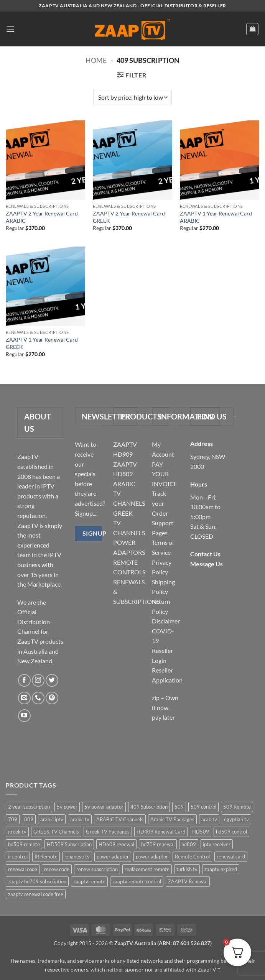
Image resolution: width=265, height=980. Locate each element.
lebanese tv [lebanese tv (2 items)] (77, 857)
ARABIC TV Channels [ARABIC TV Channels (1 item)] (120, 819)
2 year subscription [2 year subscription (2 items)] (29, 807)
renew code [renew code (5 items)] (57, 869)
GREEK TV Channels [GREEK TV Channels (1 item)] (56, 832)
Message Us (207, 564)
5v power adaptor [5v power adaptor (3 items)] (104, 807)
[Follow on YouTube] (24, 716)
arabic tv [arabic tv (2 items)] (80, 819)
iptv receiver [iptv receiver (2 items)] (217, 844)
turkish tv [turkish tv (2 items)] (187, 869)
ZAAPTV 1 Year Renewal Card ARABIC (216, 217)
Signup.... (86, 513)
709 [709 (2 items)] (13, 819)
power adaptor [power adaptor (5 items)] (152, 857)
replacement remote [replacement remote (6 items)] (147, 869)
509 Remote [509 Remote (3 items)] (237, 807)
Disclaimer (166, 621)
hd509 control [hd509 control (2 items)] (231, 832)
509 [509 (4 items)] (179, 807)
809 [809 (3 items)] (29, 819)
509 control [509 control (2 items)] (203, 807)
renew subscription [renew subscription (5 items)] (97, 869)
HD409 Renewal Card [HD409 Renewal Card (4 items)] (161, 832)
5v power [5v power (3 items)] (67, 807)
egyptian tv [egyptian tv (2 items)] (236, 819)
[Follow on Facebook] (24, 680)
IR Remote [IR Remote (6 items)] (46, 857)
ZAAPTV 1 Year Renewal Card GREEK (42, 343)
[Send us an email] (24, 698)
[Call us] (38, 698)
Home (96, 60)
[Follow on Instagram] (38, 680)
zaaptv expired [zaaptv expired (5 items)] (221, 869)
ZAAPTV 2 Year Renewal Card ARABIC (42, 217)
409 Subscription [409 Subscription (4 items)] (149, 807)
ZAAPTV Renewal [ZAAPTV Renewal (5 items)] (188, 881)
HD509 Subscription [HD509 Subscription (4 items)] (69, 844)
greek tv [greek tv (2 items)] (17, 832)
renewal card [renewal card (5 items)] (231, 857)
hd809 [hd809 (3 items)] (189, 844)
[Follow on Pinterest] (52, 698)
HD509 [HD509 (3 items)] (201, 832)
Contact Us (205, 554)
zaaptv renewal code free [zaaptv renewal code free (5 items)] (36, 894)
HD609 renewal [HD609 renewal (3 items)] (116, 844)
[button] (10, 29)
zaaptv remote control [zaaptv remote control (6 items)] (137, 881)
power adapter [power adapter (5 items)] (113, 857)
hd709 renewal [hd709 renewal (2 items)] (158, 844)
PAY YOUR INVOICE (165, 474)
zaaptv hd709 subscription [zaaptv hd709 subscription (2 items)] (37, 881)
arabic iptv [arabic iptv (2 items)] (52, 819)
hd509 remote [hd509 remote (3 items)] (24, 844)
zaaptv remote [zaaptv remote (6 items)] (89, 881)
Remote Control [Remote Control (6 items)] (192, 857)
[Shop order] (132, 97)
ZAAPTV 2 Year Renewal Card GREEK (129, 217)
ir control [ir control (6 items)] (18, 857)
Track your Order (160, 503)
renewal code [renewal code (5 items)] (23, 869)
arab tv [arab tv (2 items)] (209, 819)
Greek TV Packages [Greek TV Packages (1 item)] (108, 832)
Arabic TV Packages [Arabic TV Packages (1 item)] (172, 819)
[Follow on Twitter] (52, 680)
